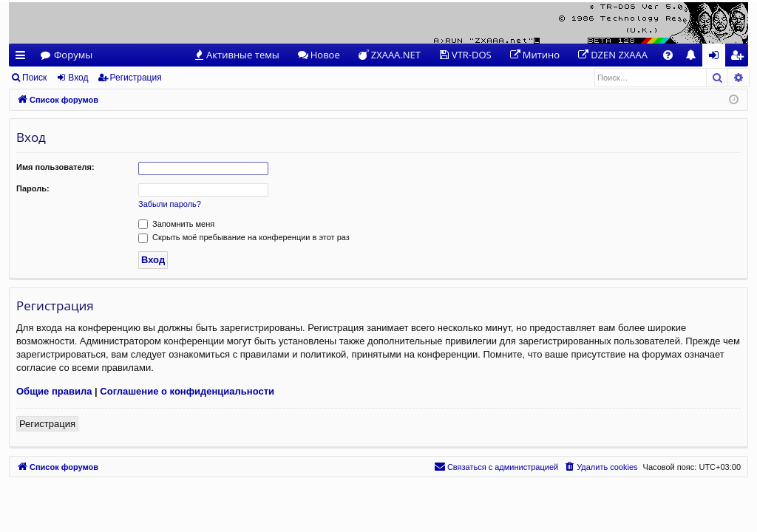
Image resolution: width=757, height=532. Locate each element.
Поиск (34, 78)
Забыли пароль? (170, 204)
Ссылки (23, 57)
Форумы (73, 55)
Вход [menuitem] (717, 57)
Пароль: (33, 188)
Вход (78, 78)
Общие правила (54, 391)
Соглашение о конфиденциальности (187, 391)
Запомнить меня (176, 224)
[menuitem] (236, 55)
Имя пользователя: (55, 167)
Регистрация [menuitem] (740, 57)
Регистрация (136, 78)
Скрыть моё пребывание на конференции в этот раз (244, 237)
